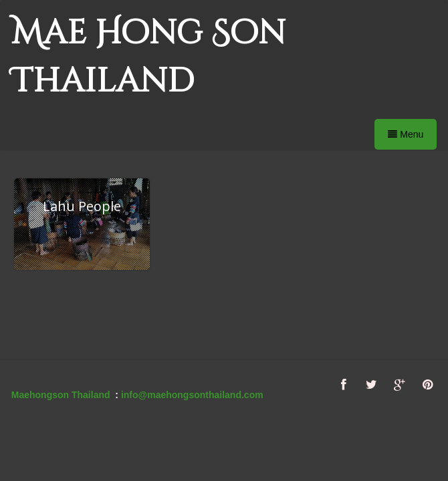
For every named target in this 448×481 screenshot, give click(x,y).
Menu (406, 134)
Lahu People (82, 206)
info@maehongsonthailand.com (192, 395)
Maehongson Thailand (61, 395)
